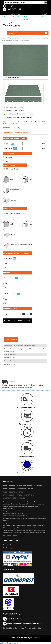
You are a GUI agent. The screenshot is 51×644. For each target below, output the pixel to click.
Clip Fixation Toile (12, 294)
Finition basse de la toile (13, 214)
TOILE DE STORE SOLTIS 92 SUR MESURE (18, 489)
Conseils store (8, 545)
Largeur (9, 144)
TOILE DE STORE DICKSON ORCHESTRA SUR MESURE (23, 486)
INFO (13, 144)
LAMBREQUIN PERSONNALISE (14, 498)
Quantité (7, 314)
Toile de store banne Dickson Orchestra (21, 38)
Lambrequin (10, 258)
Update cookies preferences (9, 643)
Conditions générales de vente (14, 548)
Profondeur (11, 148)
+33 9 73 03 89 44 (14, 9)
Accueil (4, 38)
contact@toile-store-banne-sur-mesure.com (19, 6)
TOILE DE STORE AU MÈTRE (13, 492)
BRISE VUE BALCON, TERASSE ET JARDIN (18, 495)
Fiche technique (11, 340)
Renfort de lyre (11, 278)
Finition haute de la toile (13, 169)
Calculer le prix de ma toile (17, 321)
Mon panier (44, 14)
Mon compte (16, 14)
